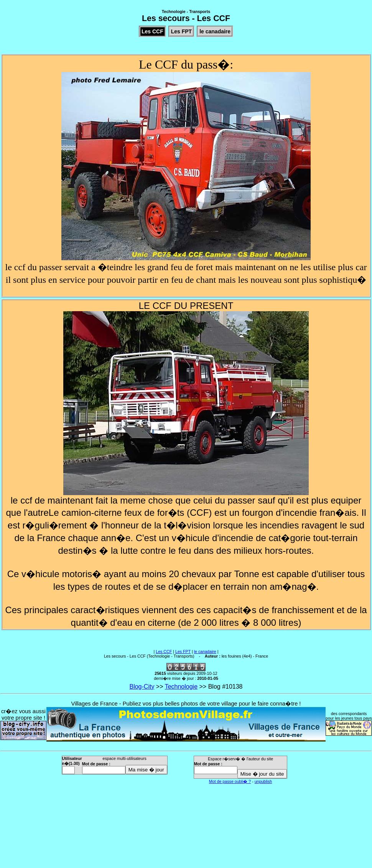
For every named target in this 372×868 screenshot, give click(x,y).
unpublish (263, 781)
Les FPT (183, 651)
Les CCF (164, 651)
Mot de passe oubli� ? (230, 781)
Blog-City (142, 687)
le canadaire (205, 651)
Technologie (181, 687)
